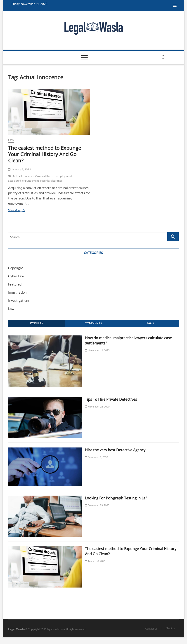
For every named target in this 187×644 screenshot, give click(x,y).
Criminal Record (45, 176)
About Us (170, 628)
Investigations (19, 300)
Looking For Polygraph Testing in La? (116, 498)
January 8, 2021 (19, 169)
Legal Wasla (16, 629)
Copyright (16, 268)
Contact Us (151, 629)
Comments (93, 323)
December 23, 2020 (97, 505)
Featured (15, 284)
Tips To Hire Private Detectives (111, 399)
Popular (37, 323)
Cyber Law (16, 276)
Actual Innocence (23, 176)
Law (11, 140)
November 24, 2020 (97, 406)
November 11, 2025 (97, 350)
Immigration (17, 292)
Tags (150, 323)
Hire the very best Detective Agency (115, 450)
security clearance (51, 181)
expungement (31, 181)
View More (19, 211)
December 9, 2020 (97, 457)
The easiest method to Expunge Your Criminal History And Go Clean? (45, 154)
